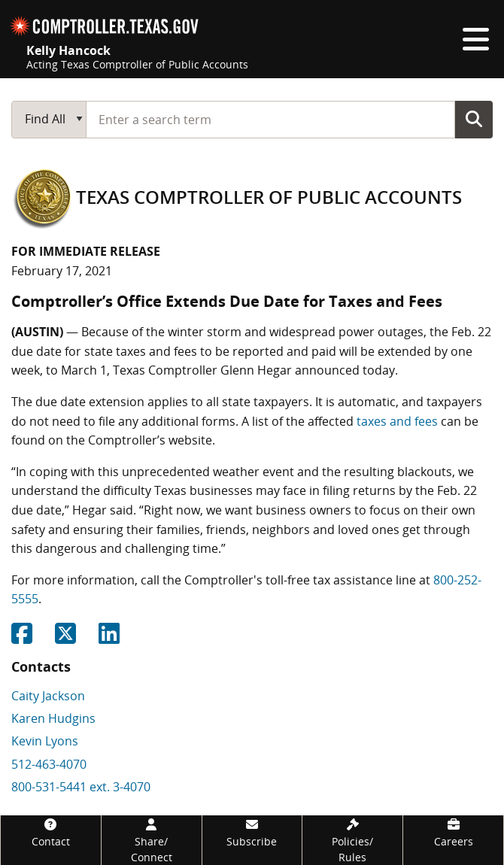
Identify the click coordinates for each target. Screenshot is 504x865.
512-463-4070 (49, 764)
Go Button (474, 119)
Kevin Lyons (45, 741)
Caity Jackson (48, 696)
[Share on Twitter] (65, 638)
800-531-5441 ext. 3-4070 (81, 787)
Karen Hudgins (53, 718)
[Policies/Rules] (352, 840)
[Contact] (51, 832)
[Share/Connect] (152, 840)
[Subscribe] (252, 832)
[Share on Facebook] (22, 638)
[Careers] (453, 832)
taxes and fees (397, 421)
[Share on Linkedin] (109, 638)
